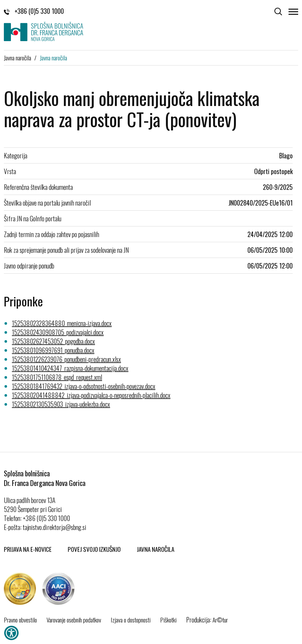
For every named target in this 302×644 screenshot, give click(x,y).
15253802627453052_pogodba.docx (53, 341)
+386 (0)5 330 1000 (34, 11)
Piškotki (168, 620)
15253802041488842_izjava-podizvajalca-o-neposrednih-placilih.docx (91, 395)
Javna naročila (17, 57)
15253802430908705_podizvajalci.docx (58, 332)
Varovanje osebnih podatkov (74, 620)
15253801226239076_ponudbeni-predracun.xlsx (66, 359)
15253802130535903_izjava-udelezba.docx (61, 404)
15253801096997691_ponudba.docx (53, 350)
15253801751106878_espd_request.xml (57, 377)
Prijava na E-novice (28, 549)
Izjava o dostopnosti (131, 620)
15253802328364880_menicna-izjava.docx (62, 323)
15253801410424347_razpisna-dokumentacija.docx (70, 368)
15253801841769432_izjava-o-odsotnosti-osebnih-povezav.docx (84, 386)
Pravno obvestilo (20, 620)
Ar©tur (220, 620)
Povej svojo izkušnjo (94, 549)
